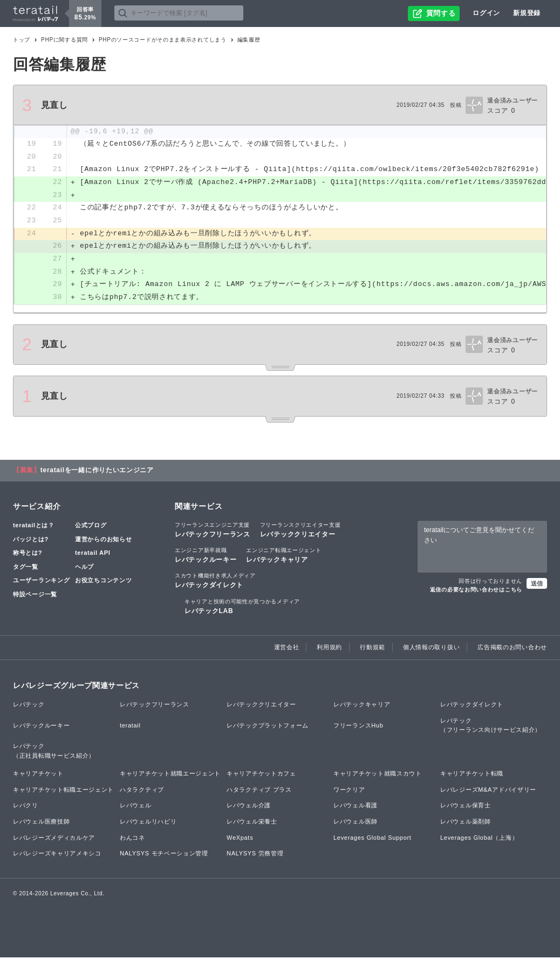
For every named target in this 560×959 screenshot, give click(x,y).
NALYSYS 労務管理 (255, 855)
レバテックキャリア (284, 557)
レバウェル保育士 (466, 807)
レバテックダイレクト (215, 582)
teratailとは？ (34, 527)
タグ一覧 (26, 568)
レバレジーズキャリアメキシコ (57, 855)
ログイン (486, 13)
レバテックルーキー (206, 557)
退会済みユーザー (513, 100)
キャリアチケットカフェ (261, 776)
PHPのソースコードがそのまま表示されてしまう (163, 40)
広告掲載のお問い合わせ (512, 649)
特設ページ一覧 (35, 596)
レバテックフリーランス (213, 532)
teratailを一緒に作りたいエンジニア (97, 472)
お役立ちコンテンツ (103, 582)
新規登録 (527, 13)
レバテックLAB (242, 608)
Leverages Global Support (373, 839)
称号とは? (28, 555)
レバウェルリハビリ (148, 823)
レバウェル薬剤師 (466, 823)
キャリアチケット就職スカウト (378, 776)
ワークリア (349, 791)
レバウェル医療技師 (41, 823)
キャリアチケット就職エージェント (170, 776)
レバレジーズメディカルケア (54, 839)
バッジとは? (31, 541)
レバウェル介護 (249, 807)
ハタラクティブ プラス (259, 791)
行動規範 (373, 649)
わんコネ (132, 839)
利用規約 (329, 649)
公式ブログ (91, 527)
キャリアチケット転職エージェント (63, 791)
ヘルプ (84, 568)
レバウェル (136, 807)
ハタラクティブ (142, 791)
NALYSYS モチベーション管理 (164, 855)
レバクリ (26, 807)
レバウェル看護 (356, 807)
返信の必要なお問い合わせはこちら (476, 591)
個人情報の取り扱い (431, 649)
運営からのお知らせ (103, 541)
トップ (22, 40)
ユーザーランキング (41, 582)
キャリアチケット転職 (472, 776)
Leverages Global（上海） (479, 839)
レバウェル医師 (356, 823)
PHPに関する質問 (64, 40)
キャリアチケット (38, 776)
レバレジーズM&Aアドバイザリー (488, 791)
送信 (537, 585)
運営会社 (287, 649)
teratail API (93, 555)
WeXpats (240, 839)
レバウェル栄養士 (252, 823)
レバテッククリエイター (301, 532)
